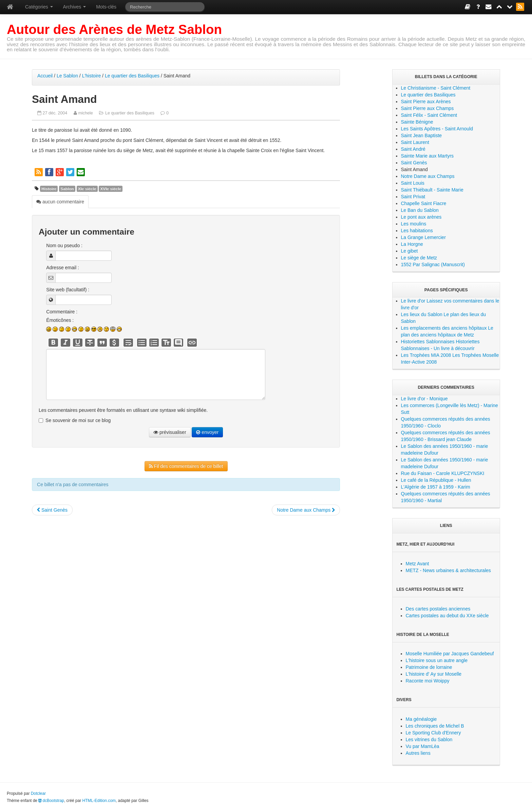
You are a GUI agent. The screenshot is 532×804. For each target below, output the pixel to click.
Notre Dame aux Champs (306, 510)
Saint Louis (413, 183)
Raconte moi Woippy (428, 681)
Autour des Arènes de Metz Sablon (114, 29)
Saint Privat (413, 197)
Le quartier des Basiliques (132, 76)
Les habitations (417, 231)
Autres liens (418, 753)
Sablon (67, 189)
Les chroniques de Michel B (435, 726)
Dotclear (38, 793)
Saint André (413, 149)
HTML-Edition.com (99, 801)
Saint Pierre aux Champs (427, 108)
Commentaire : (62, 312)
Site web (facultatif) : (68, 290)
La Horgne (412, 244)
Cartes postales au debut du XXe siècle (447, 616)
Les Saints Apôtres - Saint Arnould (437, 129)
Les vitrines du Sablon (429, 739)
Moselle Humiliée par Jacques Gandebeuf (450, 654)
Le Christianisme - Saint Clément (436, 88)
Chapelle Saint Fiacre (424, 203)
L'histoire (92, 76)
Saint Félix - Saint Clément (429, 115)
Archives (75, 7)
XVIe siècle (111, 189)
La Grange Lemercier (423, 237)
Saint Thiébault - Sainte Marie (432, 190)
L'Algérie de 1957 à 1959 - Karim (436, 487)
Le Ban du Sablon (420, 210)
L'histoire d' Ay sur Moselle (434, 674)
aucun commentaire (60, 202)
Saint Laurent (415, 142)
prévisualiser (170, 432)
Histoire (49, 189)
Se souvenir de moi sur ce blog (78, 420)
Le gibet (410, 251)
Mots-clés (106, 7)
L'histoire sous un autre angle (437, 660)
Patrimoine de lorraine (429, 667)
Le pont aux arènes (421, 217)
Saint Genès (52, 510)
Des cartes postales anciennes (438, 609)
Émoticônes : (60, 320)
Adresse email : (62, 268)
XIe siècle (87, 189)
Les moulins (414, 224)
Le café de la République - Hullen (436, 480)
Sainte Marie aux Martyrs (427, 156)
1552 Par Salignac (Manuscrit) (433, 264)
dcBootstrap (51, 801)
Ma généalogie (421, 719)
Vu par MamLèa (423, 746)
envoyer (207, 432)
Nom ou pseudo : (64, 245)
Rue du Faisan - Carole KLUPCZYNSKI (443, 473)
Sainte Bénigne (417, 122)
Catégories (39, 7)
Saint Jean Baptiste (422, 135)
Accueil (45, 76)
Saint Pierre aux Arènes (426, 102)
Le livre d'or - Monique (424, 399)
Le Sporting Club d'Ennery (433, 733)
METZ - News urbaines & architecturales (448, 570)
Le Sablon (67, 76)
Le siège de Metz (419, 258)
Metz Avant (417, 564)
